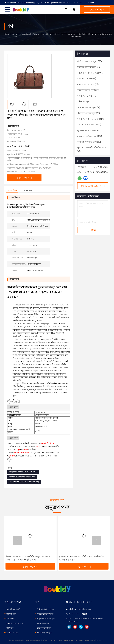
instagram (87, 627)
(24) (90, 136)
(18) (89, 142)
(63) (90, 61)
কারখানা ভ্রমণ (11, 614)
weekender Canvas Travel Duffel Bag (24, 482)
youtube (75, 627)
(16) (89, 107)
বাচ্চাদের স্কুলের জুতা (44, 633)
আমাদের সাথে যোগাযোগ (15, 623)
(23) (88, 84)
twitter (81, 627)
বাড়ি (6, 34)
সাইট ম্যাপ (10, 628)
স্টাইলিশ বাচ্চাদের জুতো (46, 609)
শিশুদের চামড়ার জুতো (45, 614)
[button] (17, 540)
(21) (88, 90)
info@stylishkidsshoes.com (57, 3)
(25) (89, 113)
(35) (92, 149)
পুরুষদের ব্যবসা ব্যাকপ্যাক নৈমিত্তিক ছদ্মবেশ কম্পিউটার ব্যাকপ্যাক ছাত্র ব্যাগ (82, 558)
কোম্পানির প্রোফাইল (13, 609)
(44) (87, 79)
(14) (91, 119)
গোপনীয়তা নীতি (12, 633)
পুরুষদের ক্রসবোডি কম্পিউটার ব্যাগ (26, 35)
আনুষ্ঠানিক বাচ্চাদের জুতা (46, 619)
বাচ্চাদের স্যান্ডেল (43, 623)
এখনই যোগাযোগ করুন (93, 186)
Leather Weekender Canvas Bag (22, 477)
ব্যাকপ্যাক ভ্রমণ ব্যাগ (44, 628)
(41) (90, 73)
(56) (89, 67)
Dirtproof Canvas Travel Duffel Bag (23, 472)
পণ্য (11, 34)
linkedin (69, 627)
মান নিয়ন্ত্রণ (10, 619)
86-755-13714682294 (83, 3)
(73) (89, 125)
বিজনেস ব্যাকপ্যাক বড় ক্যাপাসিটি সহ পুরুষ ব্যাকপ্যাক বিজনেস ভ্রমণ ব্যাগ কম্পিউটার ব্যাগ (28, 558)
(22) (86, 102)
